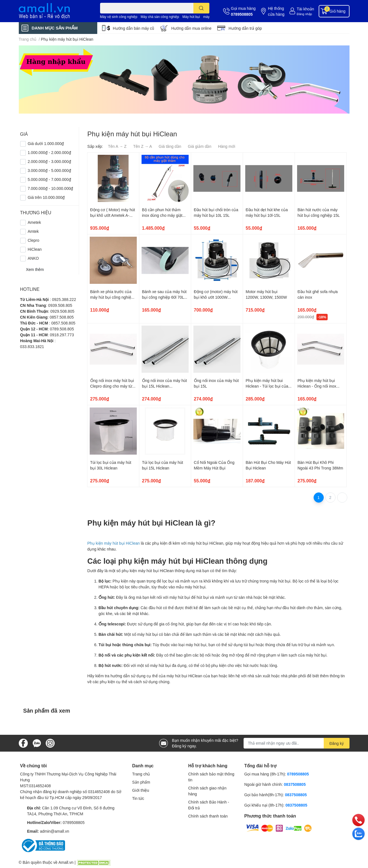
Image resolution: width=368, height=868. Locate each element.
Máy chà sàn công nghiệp (160, 17)
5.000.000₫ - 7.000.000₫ (49, 179)
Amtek (33, 231)
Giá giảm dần (200, 146)
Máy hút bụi (191, 17)
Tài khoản (305, 9)
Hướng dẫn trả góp (245, 28)
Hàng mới (227, 146)
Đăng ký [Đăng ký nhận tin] (336, 743)
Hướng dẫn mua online (191, 28)
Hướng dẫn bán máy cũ (134, 28)
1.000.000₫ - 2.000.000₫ (49, 152)
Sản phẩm (141, 782)
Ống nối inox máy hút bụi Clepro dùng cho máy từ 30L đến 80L (112, 386)
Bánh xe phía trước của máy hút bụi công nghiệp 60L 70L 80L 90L (112, 297)
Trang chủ (141, 774)
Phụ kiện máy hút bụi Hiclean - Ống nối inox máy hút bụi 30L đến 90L (319, 386)
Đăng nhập (305, 14)
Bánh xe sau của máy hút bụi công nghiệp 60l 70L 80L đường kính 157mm (164, 297)
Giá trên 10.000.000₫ (46, 197)
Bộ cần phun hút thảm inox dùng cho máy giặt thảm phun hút (162, 215)
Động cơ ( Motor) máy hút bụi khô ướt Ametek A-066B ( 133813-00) (113, 215)
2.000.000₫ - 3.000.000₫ (49, 161)
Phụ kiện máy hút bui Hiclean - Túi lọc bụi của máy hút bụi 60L (267, 386)
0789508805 (242, 14)
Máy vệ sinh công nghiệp (119, 17)
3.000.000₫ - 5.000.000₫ (49, 170)
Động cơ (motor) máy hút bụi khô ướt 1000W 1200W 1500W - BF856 (216, 297)
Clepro (33, 240)
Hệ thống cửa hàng (276, 11)
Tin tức (138, 798)
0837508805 (295, 784)
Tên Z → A (143, 146)
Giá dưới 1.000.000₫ (46, 143)
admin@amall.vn (54, 831)
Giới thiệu (141, 790)
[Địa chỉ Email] (297, 743)
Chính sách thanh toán (208, 816)
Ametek (34, 222)
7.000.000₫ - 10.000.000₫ (51, 188)
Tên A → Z (117, 146)
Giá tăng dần (170, 146)
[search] (201, 8)
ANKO (33, 258)
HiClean (35, 249)
